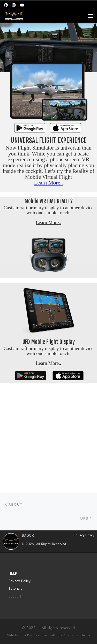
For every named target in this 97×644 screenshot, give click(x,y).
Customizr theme (77, 567)
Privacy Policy (84, 467)
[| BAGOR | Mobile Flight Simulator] (14, 16)
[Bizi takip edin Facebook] (6, 5)
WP (26, 567)
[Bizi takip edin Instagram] (14, 5)
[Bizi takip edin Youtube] (22, 5)
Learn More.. (49, 183)
